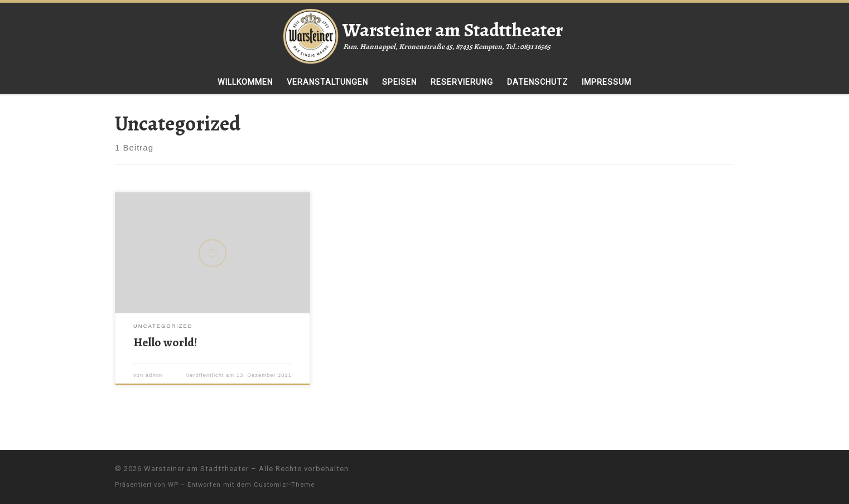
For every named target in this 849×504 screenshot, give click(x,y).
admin (154, 375)
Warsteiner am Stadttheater (196, 469)
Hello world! (165, 342)
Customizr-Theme (284, 485)
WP (173, 485)
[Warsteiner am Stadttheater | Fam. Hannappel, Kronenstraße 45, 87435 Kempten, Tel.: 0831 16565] (311, 35)
